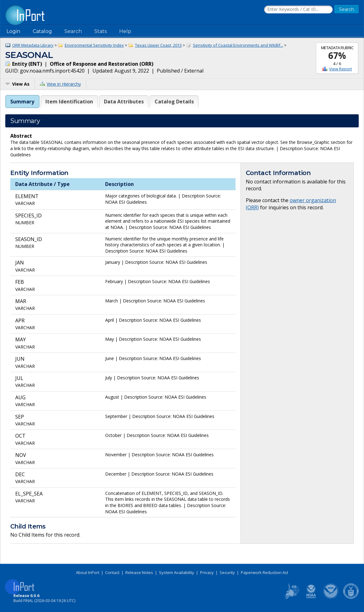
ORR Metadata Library (33, 45)
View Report (341, 69)
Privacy (207, 572)
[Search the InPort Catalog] (298, 10)
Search (73, 31)
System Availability (177, 572)
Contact (112, 572)
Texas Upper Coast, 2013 (158, 45)
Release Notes (139, 572)
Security (227, 572)
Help (125, 31)
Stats (100, 31)
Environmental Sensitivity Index (94, 45)
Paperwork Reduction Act (264, 572)
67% (337, 55)
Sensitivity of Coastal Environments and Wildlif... (238, 45)
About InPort (88, 572)
